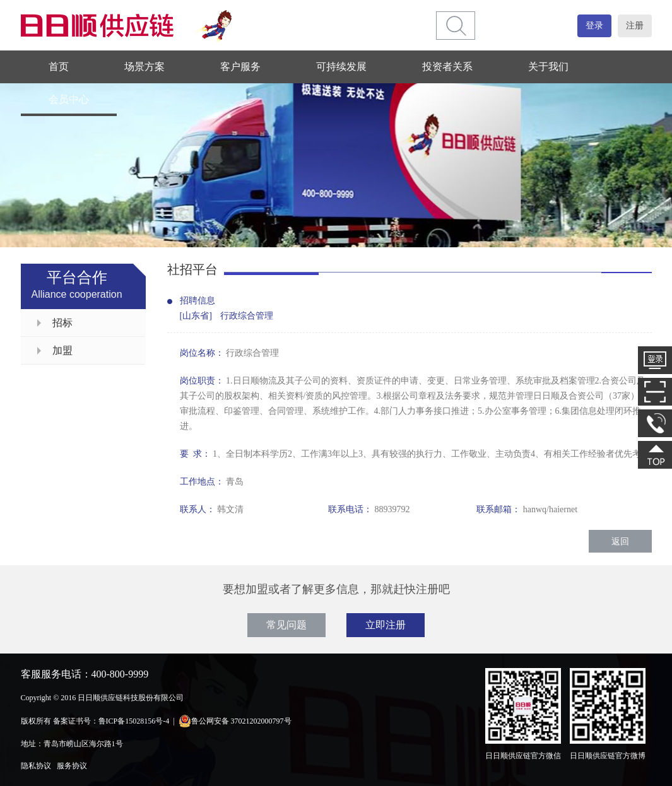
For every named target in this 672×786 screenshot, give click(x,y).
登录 (594, 26)
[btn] (456, 26)
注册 (635, 26)
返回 (620, 541)
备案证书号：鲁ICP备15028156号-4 (111, 721)
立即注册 (386, 625)
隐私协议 (36, 766)
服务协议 (72, 766)
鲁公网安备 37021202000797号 (235, 721)
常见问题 (286, 625)
